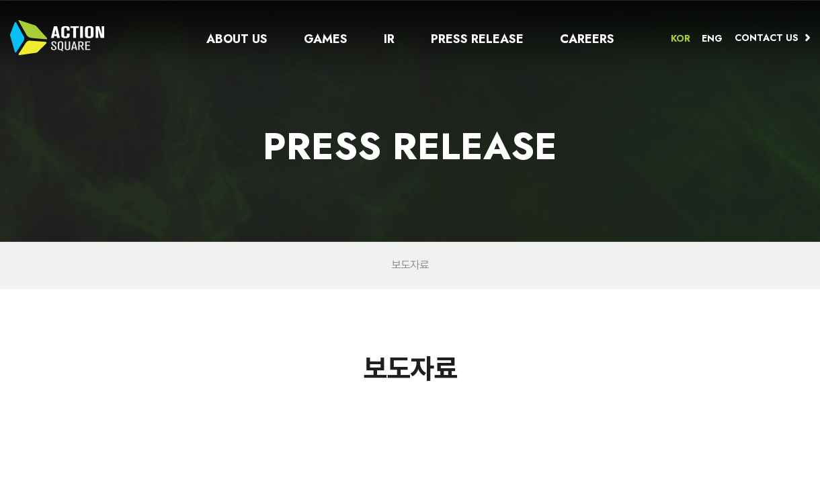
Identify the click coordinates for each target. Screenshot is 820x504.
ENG (712, 38)
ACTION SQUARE (57, 38)
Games (326, 39)
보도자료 (410, 265)
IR (389, 39)
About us (237, 39)
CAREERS (587, 39)
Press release (477, 39)
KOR (681, 38)
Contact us (767, 38)
